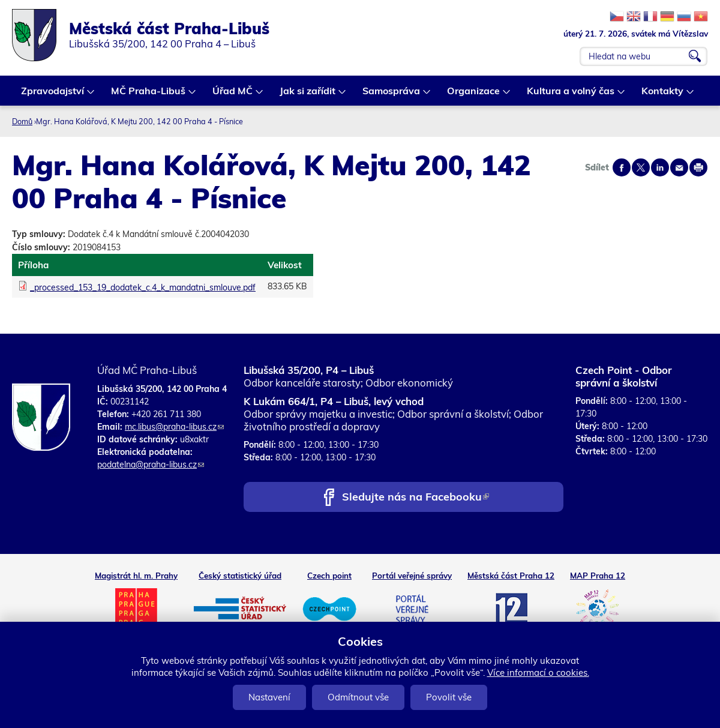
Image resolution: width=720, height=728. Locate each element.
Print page (698, 167)
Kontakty (663, 95)
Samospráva (392, 95)
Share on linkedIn (660, 167)
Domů (22, 121)
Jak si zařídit (308, 95)
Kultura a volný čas (571, 95)
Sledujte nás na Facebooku (415, 498)
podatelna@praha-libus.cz (151, 465)
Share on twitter (641, 167)
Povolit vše (449, 697)
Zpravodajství (53, 95)
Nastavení (269, 697)
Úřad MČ (233, 95)
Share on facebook (622, 167)
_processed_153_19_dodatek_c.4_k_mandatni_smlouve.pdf (143, 287)
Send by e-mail (679, 167)
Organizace (474, 95)
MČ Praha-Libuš (149, 95)
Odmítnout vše (358, 697)
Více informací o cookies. (538, 672)
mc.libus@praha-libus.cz (174, 427)
